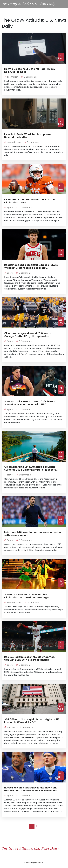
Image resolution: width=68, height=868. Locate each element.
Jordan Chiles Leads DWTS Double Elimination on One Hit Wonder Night (27, 596)
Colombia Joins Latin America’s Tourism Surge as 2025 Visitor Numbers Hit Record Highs (30, 468)
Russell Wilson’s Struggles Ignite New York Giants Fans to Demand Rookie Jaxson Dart (31, 789)
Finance (10, 727)
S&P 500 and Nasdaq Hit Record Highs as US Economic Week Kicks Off (32, 721)
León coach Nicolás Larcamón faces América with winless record (33, 534)
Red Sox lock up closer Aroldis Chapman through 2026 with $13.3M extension (29, 658)
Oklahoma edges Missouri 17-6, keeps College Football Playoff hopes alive (28, 335)
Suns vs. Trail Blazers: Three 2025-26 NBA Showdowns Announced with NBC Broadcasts (30, 403)
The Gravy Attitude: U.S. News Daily (28, 4)
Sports (9, 208)
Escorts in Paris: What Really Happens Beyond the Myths (28, 136)
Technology (12, 77)
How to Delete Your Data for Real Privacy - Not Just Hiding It (31, 70)
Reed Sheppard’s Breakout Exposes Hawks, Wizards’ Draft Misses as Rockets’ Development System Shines (31, 266)
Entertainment (13, 142)
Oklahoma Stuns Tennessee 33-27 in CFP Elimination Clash (30, 201)
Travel (9, 475)
